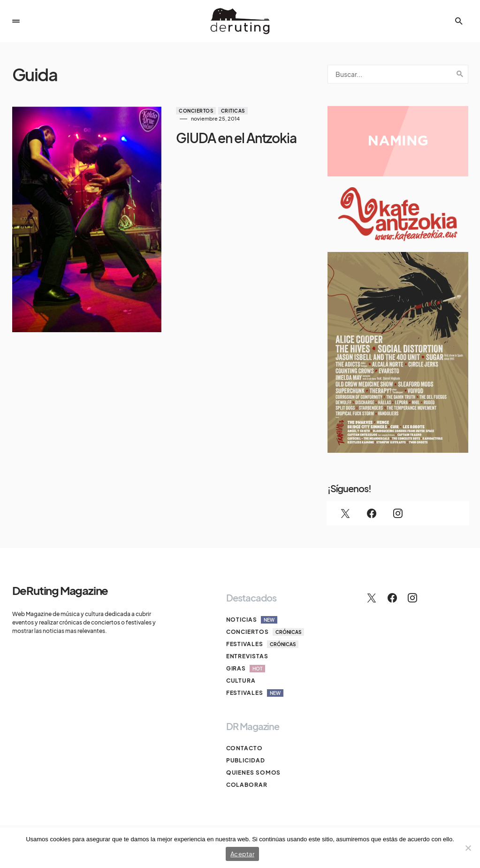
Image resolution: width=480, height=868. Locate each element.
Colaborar (247, 785)
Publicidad (246, 760)
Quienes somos (254, 773)
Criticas (230, 111)
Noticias (252, 620)
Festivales (262, 644)
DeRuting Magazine (60, 590)
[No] (468, 848)
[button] (16, 21)
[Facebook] (372, 513)
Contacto (244, 748)
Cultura (241, 681)
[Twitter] (345, 513)
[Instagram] (398, 513)
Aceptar (242, 854)
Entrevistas (247, 656)
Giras (246, 669)
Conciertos (194, 111)
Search (460, 74)
